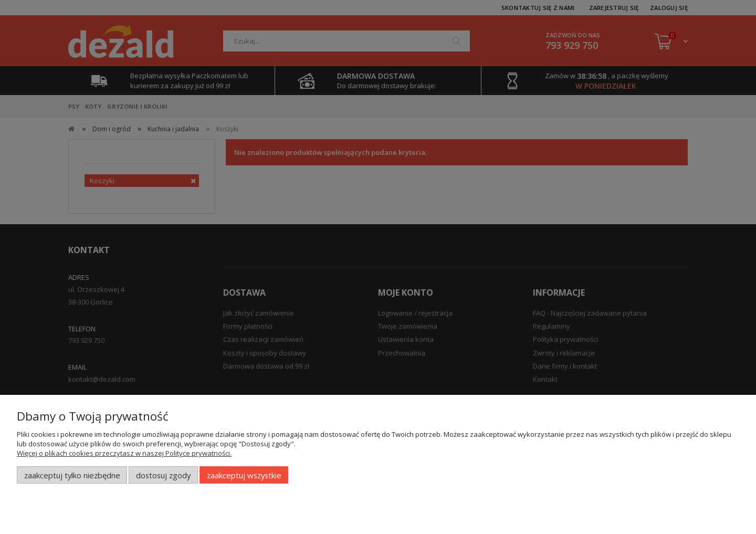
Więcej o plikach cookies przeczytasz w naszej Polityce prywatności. (124, 453)
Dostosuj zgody (163, 475)
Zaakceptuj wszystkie (244, 475)
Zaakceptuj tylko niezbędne (72, 475)
